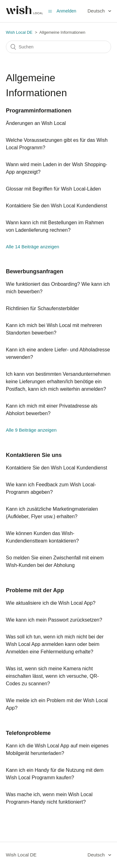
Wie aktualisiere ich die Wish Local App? (51, 603)
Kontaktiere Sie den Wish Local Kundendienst (57, 206)
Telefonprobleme (28, 733)
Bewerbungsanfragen (35, 271)
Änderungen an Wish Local (36, 123)
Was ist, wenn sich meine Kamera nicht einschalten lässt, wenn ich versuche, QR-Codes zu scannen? (52, 676)
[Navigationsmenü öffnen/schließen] (50, 11)
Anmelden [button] (66, 11)
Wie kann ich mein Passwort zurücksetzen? (54, 620)
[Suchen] (59, 47)
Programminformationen (39, 111)
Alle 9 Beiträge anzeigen (31, 430)
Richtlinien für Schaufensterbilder (43, 308)
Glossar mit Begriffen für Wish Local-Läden (54, 189)
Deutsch (97, 11)
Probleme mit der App (35, 590)
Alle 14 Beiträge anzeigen (33, 247)
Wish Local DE (19, 32)
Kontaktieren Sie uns (34, 455)
